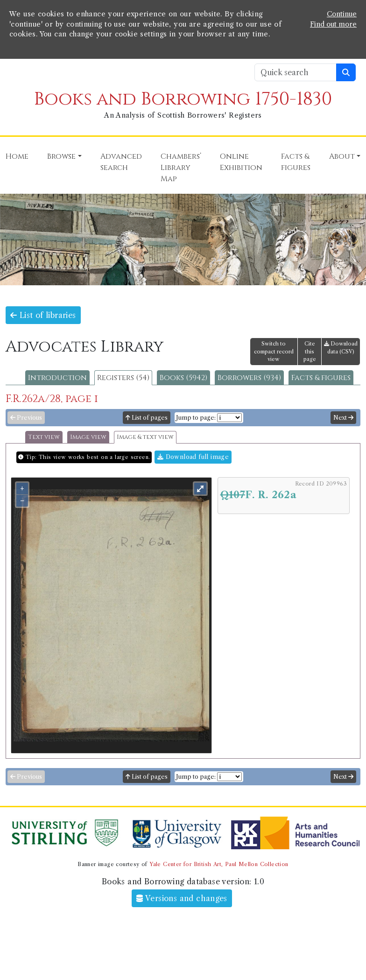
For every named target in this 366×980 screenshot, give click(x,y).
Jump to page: (196, 418)
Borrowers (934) (249, 378)
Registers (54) (123, 378)
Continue (342, 14)
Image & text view (145, 437)
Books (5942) (183, 378)
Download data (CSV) (341, 348)
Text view (44, 437)
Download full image (193, 457)
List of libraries (43, 315)
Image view (88, 437)
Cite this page (310, 352)
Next (343, 418)
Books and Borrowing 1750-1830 (183, 99)
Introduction (57, 378)
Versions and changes (182, 898)
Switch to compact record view (274, 352)
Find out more (333, 24)
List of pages (147, 418)
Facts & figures (321, 378)
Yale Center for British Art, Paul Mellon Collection (219, 864)
